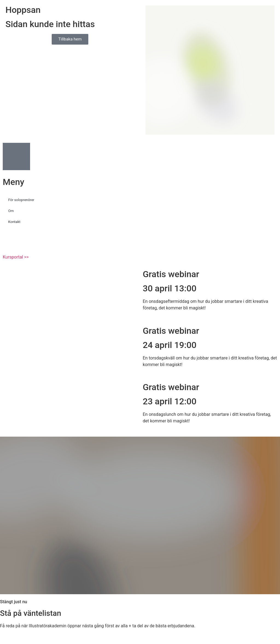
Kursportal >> (16, 257)
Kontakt (14, 222)
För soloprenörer (21, 200)
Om (11, 211)
